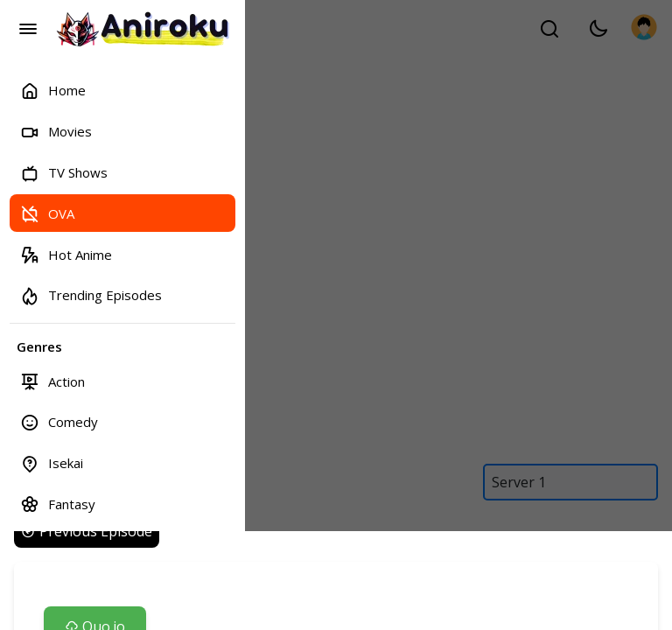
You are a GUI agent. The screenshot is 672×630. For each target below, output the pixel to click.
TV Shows (64, 173)
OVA (47, 213)
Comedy (59, 422)
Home (53, 91)
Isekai (52, 463)
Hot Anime (66, 254)
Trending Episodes (91, 295)
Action (52, 381)
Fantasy (58, 504)
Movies (56, 132)
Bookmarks (68, 590)
